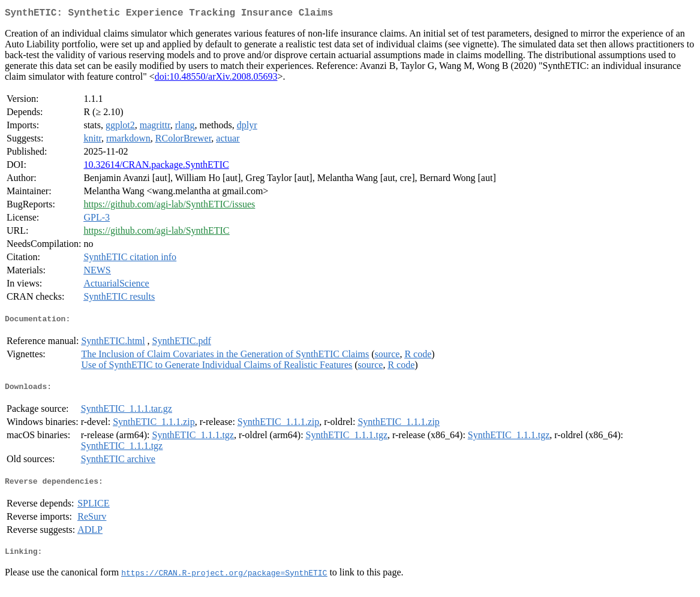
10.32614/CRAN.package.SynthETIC (156, 167)
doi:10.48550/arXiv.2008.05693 (216, 79)
